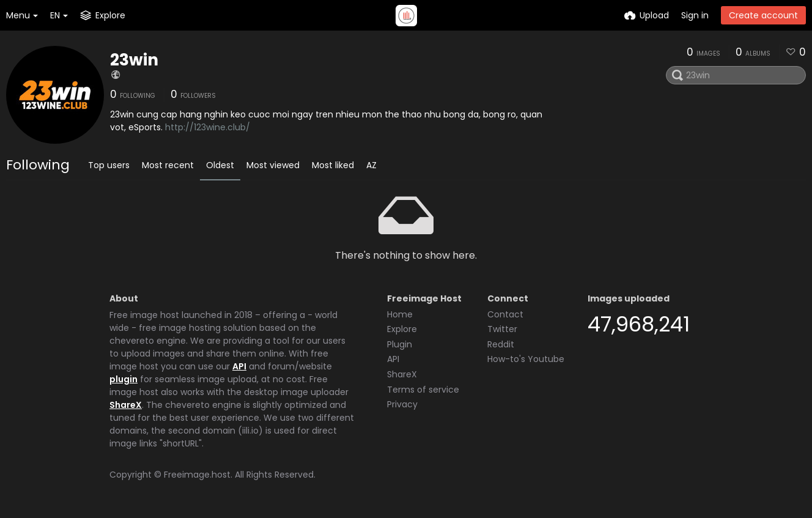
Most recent (168, 165)
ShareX (126, 405)
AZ (371, 165)
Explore (402, 329)
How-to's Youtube (526, 359)
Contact (505, 314)
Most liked (333, 165)
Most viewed (273, 165)
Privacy (402, 404)
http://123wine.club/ (208, 127)
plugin (124, 379)
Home (400, 314)
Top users (109, 165)
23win (134, 60)
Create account (763, 15)
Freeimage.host (197, 475)
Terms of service (423, 390)
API (239, 366)
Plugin (400, 344)
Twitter (502, 329)
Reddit (501, 344)
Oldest (220, 165)
